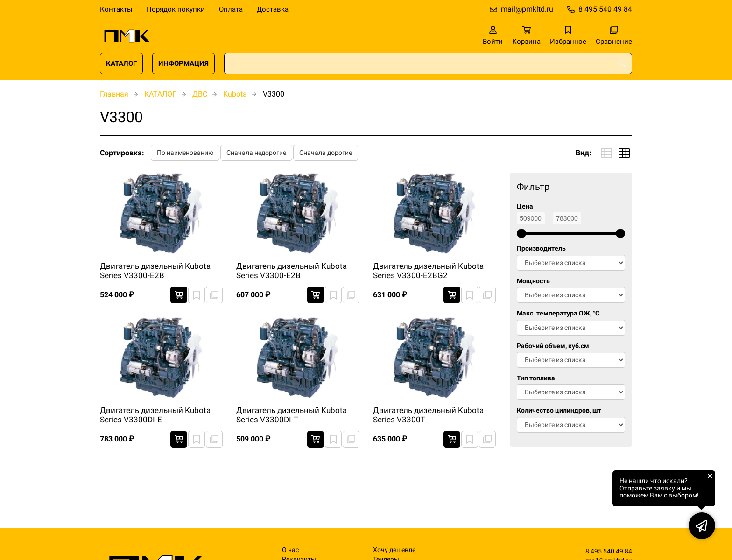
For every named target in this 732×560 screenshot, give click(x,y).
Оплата (231, 9)
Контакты (116, 9)
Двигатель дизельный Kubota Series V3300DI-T (292, 415)
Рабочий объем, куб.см (553, 346)
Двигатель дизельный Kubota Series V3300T (428, 415)
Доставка (273, 9)
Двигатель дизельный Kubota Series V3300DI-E (155, 415)
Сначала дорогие (326, 153)
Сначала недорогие (256, 153)
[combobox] (428, 63)
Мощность (533, 281)
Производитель (541, 248)
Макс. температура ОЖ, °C (558, 313)
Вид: (584, 153)
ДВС (200, 94)
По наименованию (185, 153)
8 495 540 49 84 (605, 9)
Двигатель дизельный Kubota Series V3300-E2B (155, 271)
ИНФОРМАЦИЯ (183, 63)
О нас (290, 550)
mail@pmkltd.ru (527, 9)
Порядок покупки (176, 9)
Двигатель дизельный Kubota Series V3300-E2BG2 (428, 271)
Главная (114, 94)
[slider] (521, 233)
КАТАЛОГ (121, 63)
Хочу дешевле (394, 550)
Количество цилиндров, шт (559, 410)
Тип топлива (536, 378)
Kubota (235, 94)
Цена (525, 206)
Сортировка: (122, 153)
